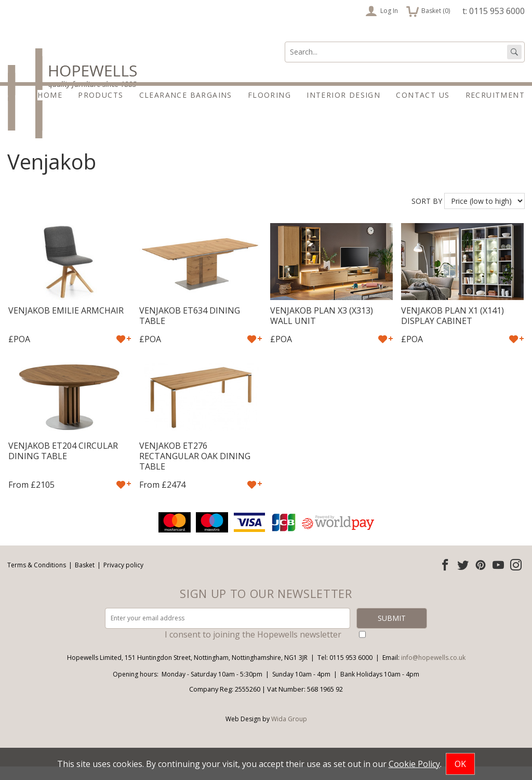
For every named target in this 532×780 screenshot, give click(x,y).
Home (50, 95)
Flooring (269, 95)
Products (101, 95)
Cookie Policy (414, 764)
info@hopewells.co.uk (433, 671)
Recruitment (495, 95)
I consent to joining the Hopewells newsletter (253, 648)
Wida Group (289, 732)
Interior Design (343, 95)
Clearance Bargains (186, 95)
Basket (85, 578)
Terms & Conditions (37, 578)
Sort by (427, 214)
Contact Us (423, 95)
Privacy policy (123, 578)
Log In (382, 11)
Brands (70, 142)
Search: (285, 42)
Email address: (0, 523)
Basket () (428, 11)
